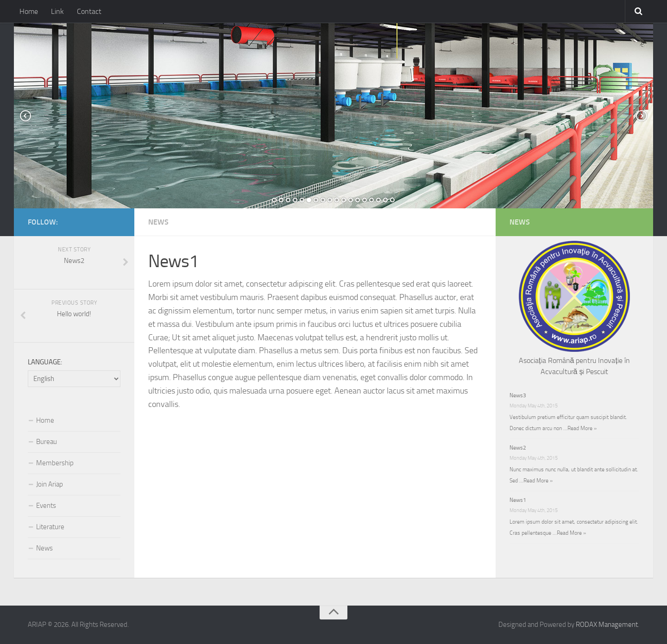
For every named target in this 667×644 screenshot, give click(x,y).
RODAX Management (607, 625)
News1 (518, 500)
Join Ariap (50, 484)
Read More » (582, 428)
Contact (89, 11)
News (158, 222)
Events (46, 506)
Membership (55, 463)
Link (57, 11)
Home (29, 11)
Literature (50, 527)
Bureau (47, 442)
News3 (518, 395)
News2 (518, 448)
